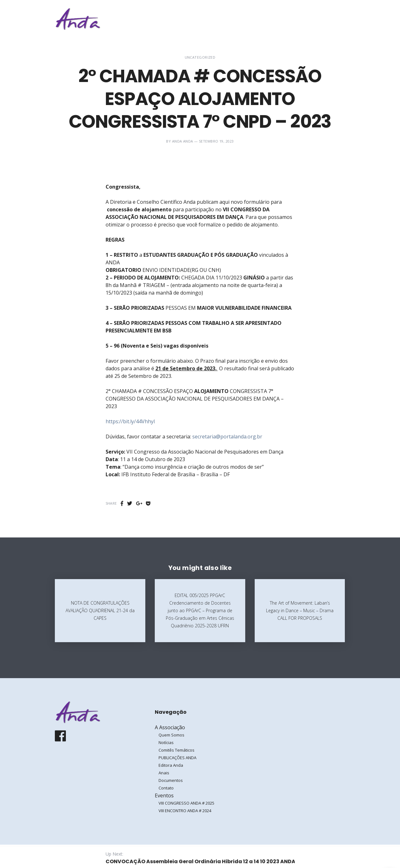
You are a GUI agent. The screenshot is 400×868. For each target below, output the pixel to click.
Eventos (282, 19)
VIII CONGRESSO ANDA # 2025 (186, 803)
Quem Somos (171, 735)
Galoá (104, 856)
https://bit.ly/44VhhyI (130, 421)
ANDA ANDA (183, 141)
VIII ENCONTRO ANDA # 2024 (185, 811)
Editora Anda (171, 765)
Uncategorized (200, 57)
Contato (166, 788)
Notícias (166, 742)
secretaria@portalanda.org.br (227, 437)
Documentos (171, 780)
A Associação (242, 19)
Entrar (325, 19)
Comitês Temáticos (177, 750)
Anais (164, 773)
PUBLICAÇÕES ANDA (177, 758)
